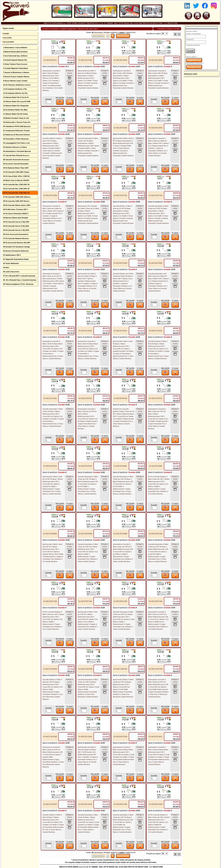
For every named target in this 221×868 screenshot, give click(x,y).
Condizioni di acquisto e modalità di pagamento (59, 29)
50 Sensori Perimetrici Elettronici (16, 251)
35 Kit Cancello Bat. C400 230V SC (16, 189)
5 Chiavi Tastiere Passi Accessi (15, 64)
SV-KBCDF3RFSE (85, 466)
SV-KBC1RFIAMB (156, 466)
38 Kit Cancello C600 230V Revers (16, 201)
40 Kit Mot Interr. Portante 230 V (15, 209)
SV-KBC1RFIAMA (120, 466)
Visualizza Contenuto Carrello (169, 29)
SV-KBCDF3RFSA (85, 398)
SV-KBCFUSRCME (50, 737)
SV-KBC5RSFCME (156, 601)
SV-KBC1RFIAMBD (85, 534)
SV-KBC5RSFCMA (156, 534)
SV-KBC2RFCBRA (120, 60)
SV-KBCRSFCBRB (50, 195)
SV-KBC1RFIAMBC (50, 534)
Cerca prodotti (8, 42)
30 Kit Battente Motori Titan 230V (16, 168)
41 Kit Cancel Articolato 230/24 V (16, 214)
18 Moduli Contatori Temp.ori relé (16, 118)
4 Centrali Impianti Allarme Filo (15, 60)
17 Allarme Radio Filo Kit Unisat (15, 114)
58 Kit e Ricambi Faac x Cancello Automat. (20, 280)
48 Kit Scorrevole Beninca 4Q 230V (16, 243)
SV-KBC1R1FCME (50, 263)
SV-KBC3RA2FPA (50, 60)
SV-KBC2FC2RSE (50, 398)
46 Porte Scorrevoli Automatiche (15, 234)
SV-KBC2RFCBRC (50, 128)
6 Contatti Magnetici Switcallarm (15, 68)
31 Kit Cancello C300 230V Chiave (16, 172)
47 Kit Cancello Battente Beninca (16, 238)
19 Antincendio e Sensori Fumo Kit (16, 122)
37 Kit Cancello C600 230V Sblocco (16, 197)
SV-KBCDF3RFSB (120, 398)
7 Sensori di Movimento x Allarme (16, 72)
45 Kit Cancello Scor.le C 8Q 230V (16, 230)
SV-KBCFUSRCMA (50, 669)
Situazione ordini (191, 74)
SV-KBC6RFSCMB (156, 804)
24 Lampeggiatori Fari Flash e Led (16, 143)
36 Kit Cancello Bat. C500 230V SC (16, 193)
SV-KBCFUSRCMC (120, 669)
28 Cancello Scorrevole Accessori (16, 160)
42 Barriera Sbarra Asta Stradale (15, 218)
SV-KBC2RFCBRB (156, 60)
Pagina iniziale (8, 28)
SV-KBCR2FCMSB (120, 737)
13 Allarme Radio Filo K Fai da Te (16, 97)
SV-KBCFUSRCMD (155, 669)
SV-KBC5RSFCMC (85, 601)
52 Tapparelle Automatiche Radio (16, 259)
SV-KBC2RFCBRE (120, 128)
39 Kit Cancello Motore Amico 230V (16, 205)
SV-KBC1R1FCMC (120, 195)
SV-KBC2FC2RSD (156, 331)
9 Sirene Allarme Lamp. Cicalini (15, 81)
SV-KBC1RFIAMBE (120, 534)
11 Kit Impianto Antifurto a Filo (15, 89)
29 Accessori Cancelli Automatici (16, 164)
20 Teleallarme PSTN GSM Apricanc (17, 126)
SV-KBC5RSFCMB (50, 601)
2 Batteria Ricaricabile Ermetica (15, 52)
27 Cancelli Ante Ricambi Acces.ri (16, 155)
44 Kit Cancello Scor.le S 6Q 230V (16, 226)
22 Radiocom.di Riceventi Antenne (16, 135)
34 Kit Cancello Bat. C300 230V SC (16, 184)
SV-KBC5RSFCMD (120, 601)
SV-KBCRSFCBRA (156, 128)
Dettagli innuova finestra (70, 75)
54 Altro (6, 268)
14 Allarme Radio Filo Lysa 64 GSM (16, 101)
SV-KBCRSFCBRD (120, 263)
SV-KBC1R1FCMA (85, 60)
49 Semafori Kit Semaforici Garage (16, 247)
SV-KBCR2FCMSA (85, 737)
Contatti (6, 34)
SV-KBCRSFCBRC (85, 263)
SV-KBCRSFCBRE (156, 263)
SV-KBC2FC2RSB (85, 331)
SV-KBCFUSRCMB (85, 669)
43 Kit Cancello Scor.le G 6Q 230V (16, 222)
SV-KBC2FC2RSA (50, 331)
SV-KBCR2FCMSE (85, 804)
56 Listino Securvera (11, 272)
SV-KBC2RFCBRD (85, 128)
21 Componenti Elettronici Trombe (16, 131)
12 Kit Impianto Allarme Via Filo (15, 93)
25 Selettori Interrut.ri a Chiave (15, 147)
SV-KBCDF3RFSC (155, 398)
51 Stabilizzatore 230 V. (12, 255)
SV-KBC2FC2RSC (120, 331)
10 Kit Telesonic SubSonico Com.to (17, 85)
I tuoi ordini (7, 38)
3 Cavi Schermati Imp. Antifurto (15, 56)
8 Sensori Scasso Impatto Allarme (16, 77)
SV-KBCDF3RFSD (50, 466)
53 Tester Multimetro (11, 263)
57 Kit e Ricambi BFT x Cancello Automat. (19, 276)
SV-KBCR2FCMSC (156, 737)
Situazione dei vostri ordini (87, 29)
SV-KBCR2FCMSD (50, 804)
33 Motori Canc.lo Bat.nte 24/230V (16, 180)
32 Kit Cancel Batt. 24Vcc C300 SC (16, 176)
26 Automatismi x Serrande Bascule (17, 151)
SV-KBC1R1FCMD (156, 195)
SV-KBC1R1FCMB (85, 195)
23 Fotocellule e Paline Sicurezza (16, 139)
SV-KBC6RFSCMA (120, 804)
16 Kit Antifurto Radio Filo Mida (15, 110)
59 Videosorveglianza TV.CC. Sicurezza (18, 284)
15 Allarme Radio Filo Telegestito (16, 106)
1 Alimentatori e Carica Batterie (15, 48)
